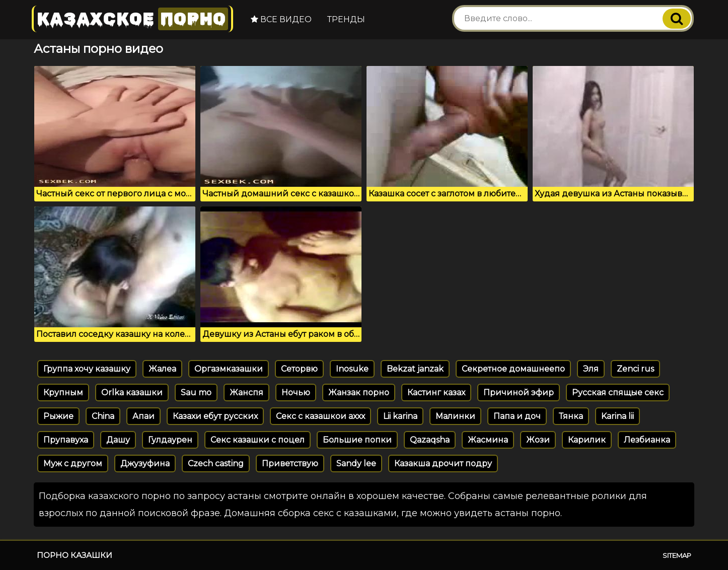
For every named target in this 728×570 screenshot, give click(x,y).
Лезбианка (647, 440)
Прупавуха (66, 440)
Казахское (132, 19)
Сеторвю (299, 369)
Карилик (587, 440)
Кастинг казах (436, 393)
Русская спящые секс (618, 393)
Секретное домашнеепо (513, 369)
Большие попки (357, 440)
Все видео (281, 19)
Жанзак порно (359, 393)
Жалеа (162, 369)
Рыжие (58, 416)
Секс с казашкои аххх (320, 416)
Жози (538, 440)
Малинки (455, 416)
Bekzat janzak (415, 369)
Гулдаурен (170, 440)
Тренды (346, 19)
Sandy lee (356, 464)
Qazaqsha (430, 440)
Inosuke (352, 369)
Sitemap (677, 555)
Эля (591, 369)
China (103, 416)
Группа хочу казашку (87, 369)
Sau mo (196, 393)
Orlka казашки (132, 393)
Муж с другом (73, 464)
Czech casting (216, 464)
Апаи (143, 416)
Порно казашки (75, 555)
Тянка (571, 416)
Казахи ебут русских (215, 416)
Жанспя (246, 393)
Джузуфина (145, 464)
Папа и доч (517, 416)
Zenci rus (635, 369)
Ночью (296, 393)
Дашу (118, 440)
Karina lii (617, 416)
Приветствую (290, 464)
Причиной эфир (519, 393)
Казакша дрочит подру (443, 464)
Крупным (63, 393)
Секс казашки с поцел (258, 440)
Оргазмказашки (229, 369)
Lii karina (400, 416)
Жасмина (488, 440)
